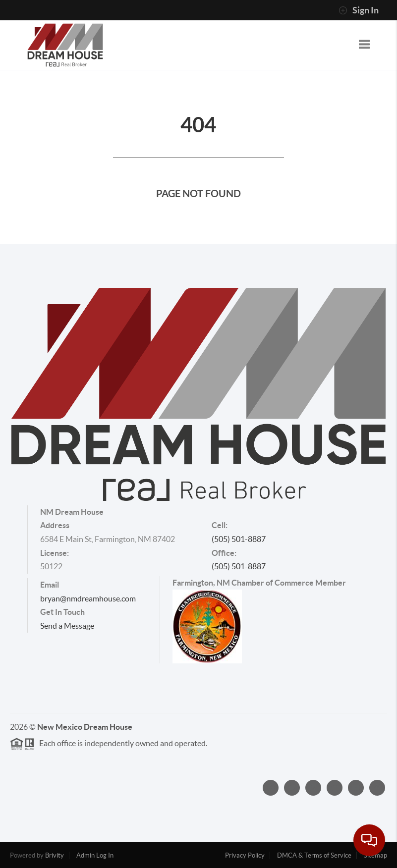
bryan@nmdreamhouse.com (88, 598)
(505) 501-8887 (239, 539)
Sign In (359, 10)
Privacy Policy (245, 855)
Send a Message (67, 626)
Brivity (55, 855)
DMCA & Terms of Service (314, 855)
